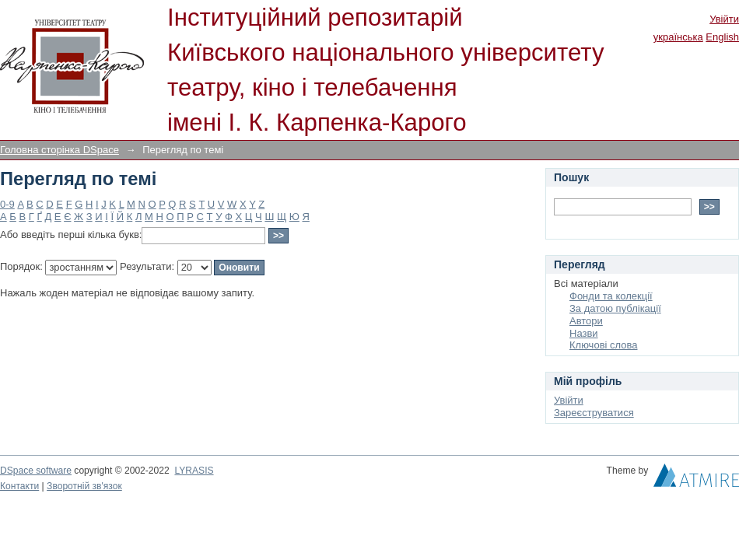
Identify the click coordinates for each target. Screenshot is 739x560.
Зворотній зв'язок (84, 486)
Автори (586, 321)
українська (678, 37)
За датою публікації (615, 308)
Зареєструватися (594, 413)
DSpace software (36, 471)
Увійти (724, 19)
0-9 (7, 204)
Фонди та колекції (611, 296)
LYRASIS (194, 471)
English (722, 37)
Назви (584, 333)
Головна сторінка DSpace (60, 150)
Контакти (19, 486)
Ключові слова (603, 345)
